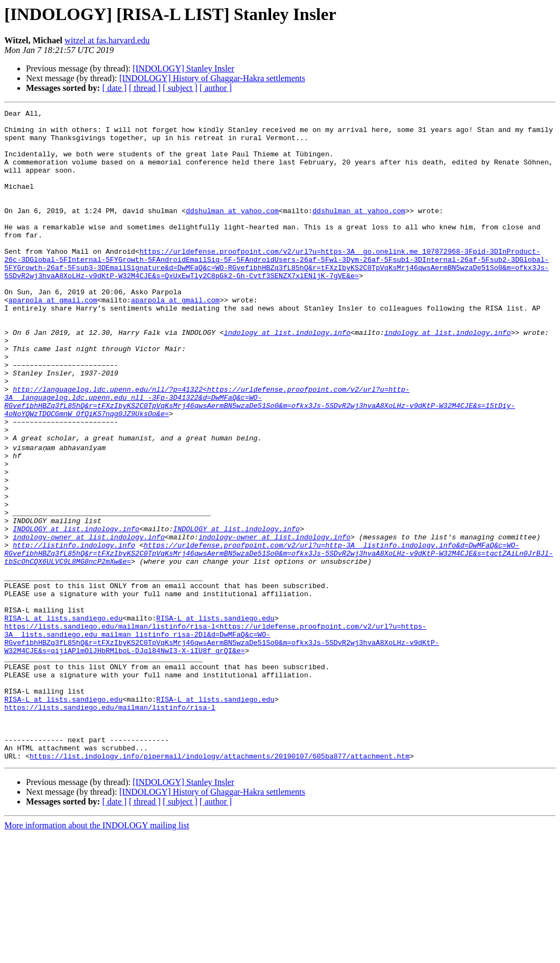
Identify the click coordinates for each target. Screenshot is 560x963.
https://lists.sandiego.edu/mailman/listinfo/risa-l (110, 826)
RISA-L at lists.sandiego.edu (63, 718)
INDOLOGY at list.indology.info (76, 611)
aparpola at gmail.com (53, 339)
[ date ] (114, 88)
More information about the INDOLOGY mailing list (97, 954)
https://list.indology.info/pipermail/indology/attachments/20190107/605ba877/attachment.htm (220, 884)
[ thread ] (145, 88)
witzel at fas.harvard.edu (107, 40)
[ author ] (216, 88)
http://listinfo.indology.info (74, 631)
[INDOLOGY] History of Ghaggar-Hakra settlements (212, 78)
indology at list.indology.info (287, 378)
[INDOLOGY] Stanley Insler (183, 68)
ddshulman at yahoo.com (232, 232)
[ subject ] (180, 88)
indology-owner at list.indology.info (89, 621)
